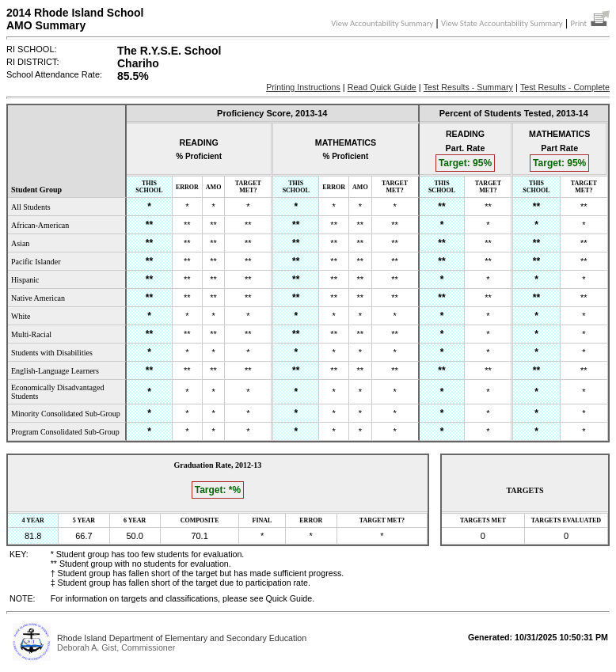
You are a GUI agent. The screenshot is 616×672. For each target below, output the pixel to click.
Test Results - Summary (468, 87)
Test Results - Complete (565, 87)
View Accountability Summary (382, 23)
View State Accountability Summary (502, 23)
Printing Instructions (303, 87)
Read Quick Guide (382, 87)
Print (590, 23)
